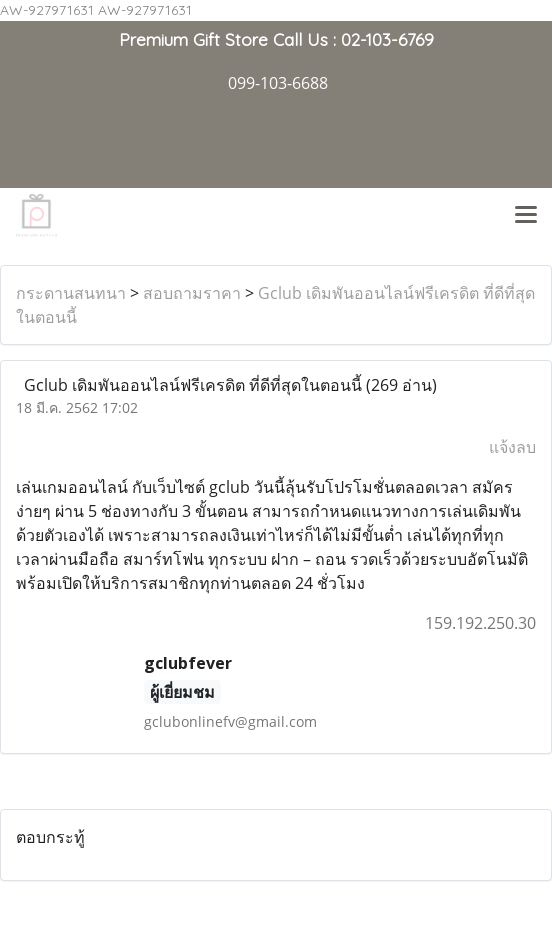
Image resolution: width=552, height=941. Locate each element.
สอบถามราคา (192, 293)
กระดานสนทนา (71, 293)
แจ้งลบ (512, 447)
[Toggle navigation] (526, 216)
